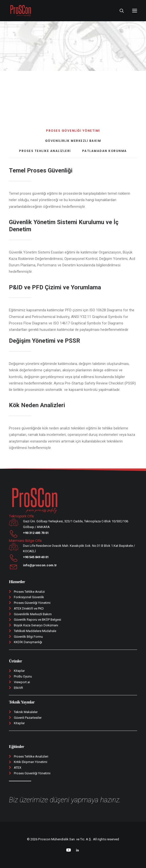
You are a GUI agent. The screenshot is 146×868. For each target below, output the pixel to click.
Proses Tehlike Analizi (29, 592)
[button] (135, 11)
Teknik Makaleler (26, 712)
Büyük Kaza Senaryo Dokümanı (36, 625)
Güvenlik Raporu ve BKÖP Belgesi (37, 620)
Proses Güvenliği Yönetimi (32, 603)
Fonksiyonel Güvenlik (29, 597)
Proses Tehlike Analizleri (31, 756)
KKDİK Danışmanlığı (28, 642)
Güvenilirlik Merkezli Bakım (33, 614)
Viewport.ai (22, 682)
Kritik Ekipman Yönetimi (31, 762)
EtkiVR (18, 688)
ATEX (18, 768)
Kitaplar (19, 671)
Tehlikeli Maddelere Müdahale (35, 631)
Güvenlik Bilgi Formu (28, 637)
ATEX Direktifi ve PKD (29, 608)
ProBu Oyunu (23, 676)
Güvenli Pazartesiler (28, 718)
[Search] (120, 11)
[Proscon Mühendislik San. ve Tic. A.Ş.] (21, 11)
